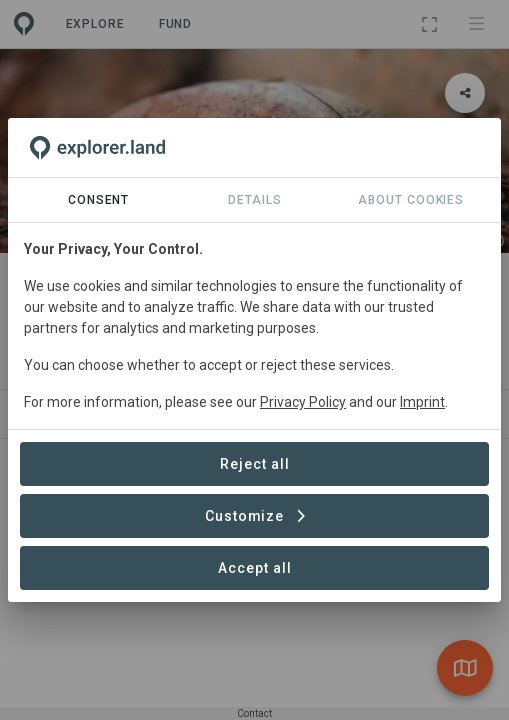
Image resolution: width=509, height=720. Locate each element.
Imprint (422, 402)
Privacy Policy (303, 402)
